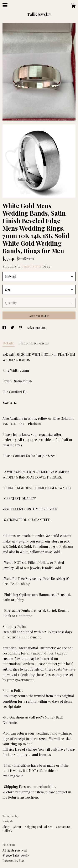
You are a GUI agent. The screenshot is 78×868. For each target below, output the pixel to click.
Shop (6, 827)
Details (9, 343)
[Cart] (73, 6)
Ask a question (36, 328)
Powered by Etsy (13, 861)
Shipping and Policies (39, 827)
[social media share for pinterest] (21, 328)
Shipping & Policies (34, 343)
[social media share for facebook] (4, 328)
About (17, 827)
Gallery (7, 831)
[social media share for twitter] (13, 328)
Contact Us (63, 827)
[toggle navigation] (5, 5)
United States (31, 266)
